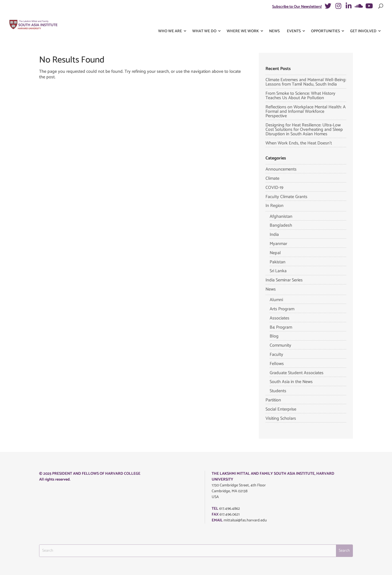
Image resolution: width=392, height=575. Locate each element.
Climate (272, 178)
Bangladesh (281, 225)
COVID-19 (274, 188)
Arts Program (282, 309)
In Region (275, 206)
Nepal (275, 253)
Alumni (276, 300)
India (274, 235)
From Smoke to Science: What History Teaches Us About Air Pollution (300, 96)
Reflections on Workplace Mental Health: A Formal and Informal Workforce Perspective (306, 112)
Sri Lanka (278, 271)
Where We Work (243, 22)
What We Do (204, 22)
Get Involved (363, 22)
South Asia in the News (291, 382)
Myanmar (278, 244)
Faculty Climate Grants (286, 197)
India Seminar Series (284, 280)
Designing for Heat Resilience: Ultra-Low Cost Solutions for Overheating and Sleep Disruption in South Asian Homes (304, 130)
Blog (274, 336)
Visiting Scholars (281, 418)
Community (280, 345)
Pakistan (278, 262)
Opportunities (325, 22)
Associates (280, 318)
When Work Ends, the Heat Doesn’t (299, 143)
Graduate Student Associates (297, 373)
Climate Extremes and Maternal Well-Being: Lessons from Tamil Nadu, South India (306, 82)
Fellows (277, 364)
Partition (273, 400)
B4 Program (281, 327)
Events (294, 22)
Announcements (281, 169)
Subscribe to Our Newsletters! (297, 7)
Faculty (276, 355)
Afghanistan (281, 217)
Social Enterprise (281, 409)
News (274, 22)
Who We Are (170, 22)
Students (278, 391)
